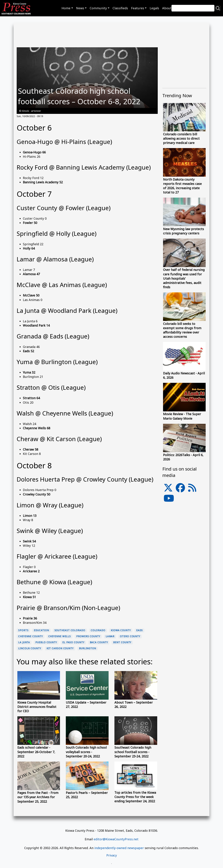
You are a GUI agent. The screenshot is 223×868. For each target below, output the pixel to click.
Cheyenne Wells (60, 636)
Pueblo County (46, 642)
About (167, 8)
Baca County (99, 642)
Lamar (110, 636)
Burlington (88, 648)
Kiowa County (121, 630)
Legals (154, 8)
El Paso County (73, 642)
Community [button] (98, 8)
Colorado (98, 630)
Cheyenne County (30, 636)
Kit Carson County (60, 648)
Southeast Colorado (70, 630)
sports (23, 630)
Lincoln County (30, 648)
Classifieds (120, 8)
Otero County (130, 636)
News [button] (80, 8)
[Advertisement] (184, 582)
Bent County (122, 642)
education (41, 630)
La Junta (24, 642)
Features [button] (138, 8)
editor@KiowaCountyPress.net (116, 839)
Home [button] (66, 8)
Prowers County (88, 636)
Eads (140, 630)
